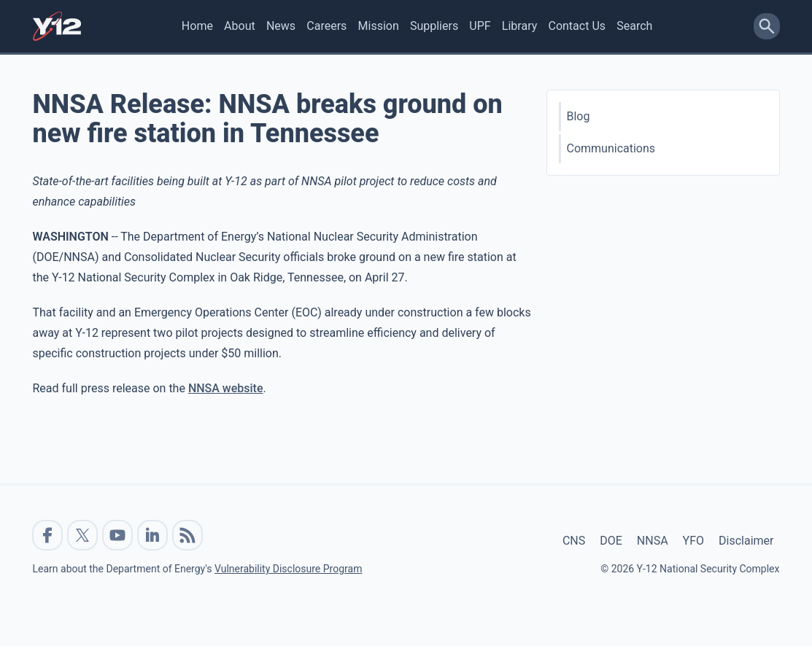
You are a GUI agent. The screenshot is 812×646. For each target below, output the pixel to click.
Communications (611, 148)
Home (197, 26)
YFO (693, 541)
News (281, 26)
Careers (326, 26)
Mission (379, 26)
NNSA (653, 541)
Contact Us (577, 26)
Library (519, 26)
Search (634, 26)
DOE (611, 541)
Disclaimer (746, 541)
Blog (579, 116)
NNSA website (226, 388)
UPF (480, 26)
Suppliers (434, 26)
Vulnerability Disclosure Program (288, 569)
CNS (574, 541)
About (240, 26)
